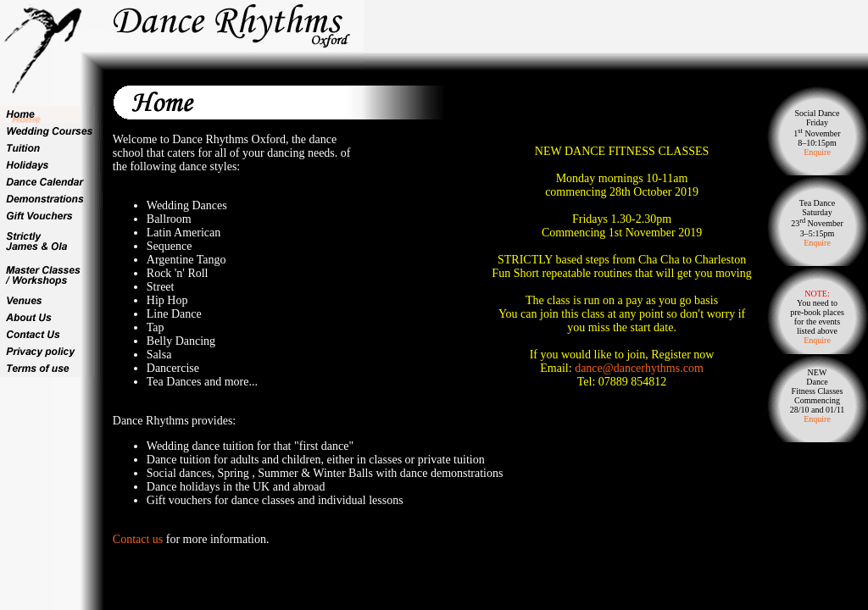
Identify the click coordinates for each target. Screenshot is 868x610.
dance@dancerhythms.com (639, 368)
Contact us (138, 539)
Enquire (817, 152)
